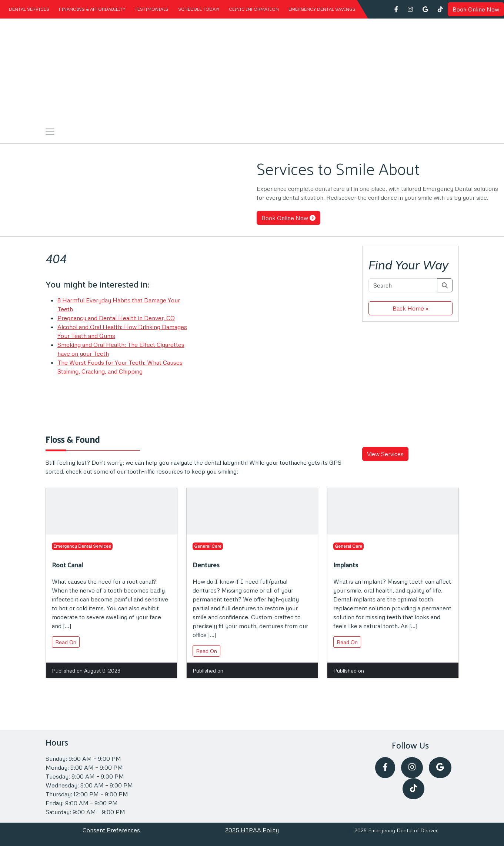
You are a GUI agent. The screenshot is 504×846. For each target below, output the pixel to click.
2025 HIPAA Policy (252, 830)
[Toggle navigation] (50, 132)
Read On (66, 642)
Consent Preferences (111, 830)
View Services (385, 454)
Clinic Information (254, 9)
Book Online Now (476, 9)
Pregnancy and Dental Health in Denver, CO (116, 318)
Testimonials (152, 9)
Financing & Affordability (92, 9)
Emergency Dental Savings (322, 9)
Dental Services (29, 9)
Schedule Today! (199, 9)
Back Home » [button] (410, 308)
